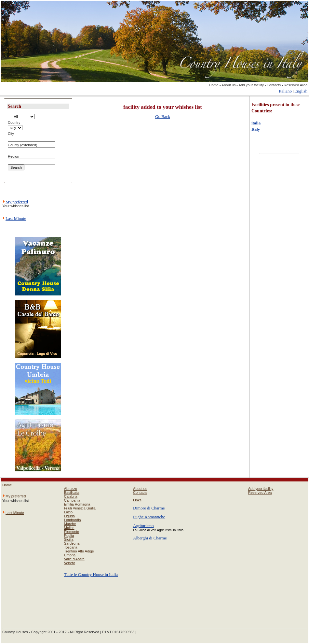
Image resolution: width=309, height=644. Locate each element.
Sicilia (69, 539)
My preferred (17, 202)
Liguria (69, 516)
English (301, 91)
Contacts (274, 85)
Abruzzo (71, 489)
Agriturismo (143, 526)
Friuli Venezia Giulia (80, 508)
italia (256, 123)
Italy (256, 129)
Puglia (69, 536)
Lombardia (73, 520)
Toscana (71, 547)
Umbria (70, 555)
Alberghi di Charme (150, 538)
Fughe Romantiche (149, 517)
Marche (70, 524)
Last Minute (16, 218)
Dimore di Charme (149, 508)
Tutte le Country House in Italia (91, 574)
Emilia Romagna (77, 504)
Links (137, 500)
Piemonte (72, 532)
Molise (69, 528)
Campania (72, 500)
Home (214, 85)
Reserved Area (296, 85)
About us (228, 85)
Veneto (70, 563)
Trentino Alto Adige (79, 551)
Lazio (68, 512)
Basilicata (72, 493)
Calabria (71, 496)
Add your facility (251, 85)
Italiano (285, 91)
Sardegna (72, 543)
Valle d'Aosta (74, 559)
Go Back (163, 116)
